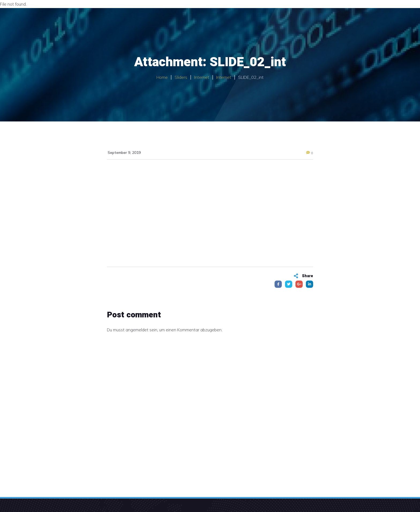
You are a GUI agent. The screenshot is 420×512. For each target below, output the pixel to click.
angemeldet (137, 330)
